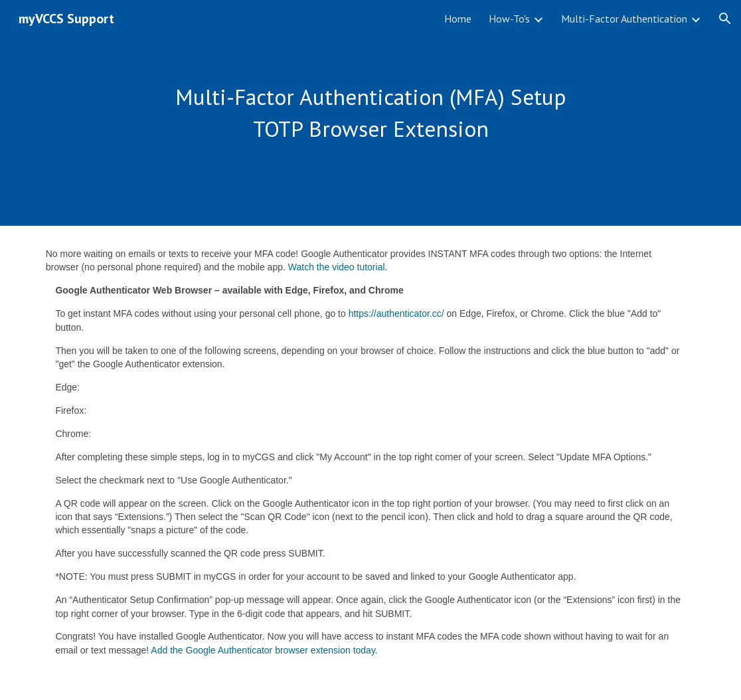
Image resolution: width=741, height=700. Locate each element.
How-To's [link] (509, 19)
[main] (371, 113)
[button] (725, 19)
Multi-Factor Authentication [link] (624, 19)
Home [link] (458, 19)
